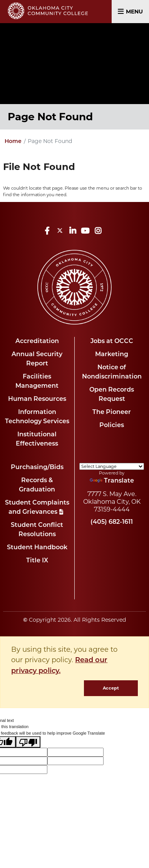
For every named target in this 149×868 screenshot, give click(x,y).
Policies (112, 426)
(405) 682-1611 (112, 522)
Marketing (112, 355)
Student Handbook (37, 548)
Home (13, 142)
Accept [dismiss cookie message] (111, 688)
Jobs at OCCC (112, 341)
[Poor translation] (28, 742)
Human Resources (37, 399)
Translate (112, 481)
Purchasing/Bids (37, 468)
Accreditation (37, 341)
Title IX (37, 561)
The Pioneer (112, 412)
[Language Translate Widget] (112, 466)
